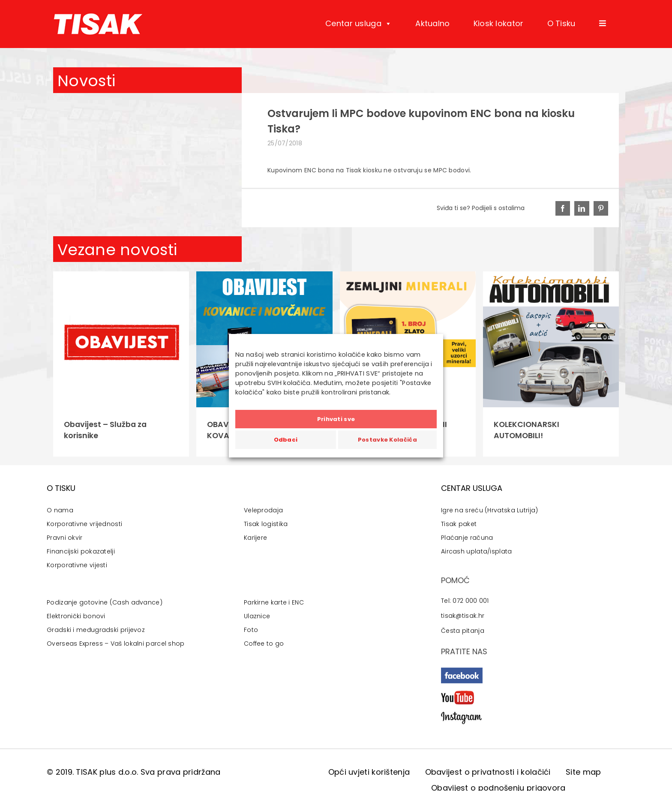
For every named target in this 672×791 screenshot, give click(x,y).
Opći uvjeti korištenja (369, 772)
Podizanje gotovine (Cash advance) (105, 602)
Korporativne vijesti (77, 565)
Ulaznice (257, 616)
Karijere (255, 538)
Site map (583, 772)
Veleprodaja (263, 510)
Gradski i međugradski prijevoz (96, 630)
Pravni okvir (65, 538)
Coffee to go (264, 644)
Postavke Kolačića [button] (387, 440)
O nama (60, 510)
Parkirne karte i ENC (274, 602)
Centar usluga (358, 24)
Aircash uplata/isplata (477, 551)
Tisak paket (459, 524)
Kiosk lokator (499, 23)
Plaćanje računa (467, 538)
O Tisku (561, 23)
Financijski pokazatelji (81, 551)
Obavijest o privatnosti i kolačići (488, 772)
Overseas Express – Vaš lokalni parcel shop (116, 644)
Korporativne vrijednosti (84, 524)
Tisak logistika (266, 524)
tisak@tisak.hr (463, 616)
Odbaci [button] (286, 440)
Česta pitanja (463, 631)
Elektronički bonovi (76, 616)
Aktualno (432, 23)
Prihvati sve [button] (336, 419)
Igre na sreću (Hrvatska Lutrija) (490, 510)
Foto (251, 630)
